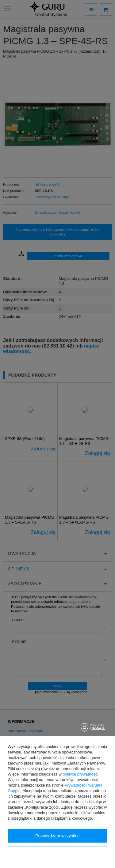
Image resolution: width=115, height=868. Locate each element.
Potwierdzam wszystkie (57, 836)
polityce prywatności (80, 774)
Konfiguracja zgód (57, 854)
